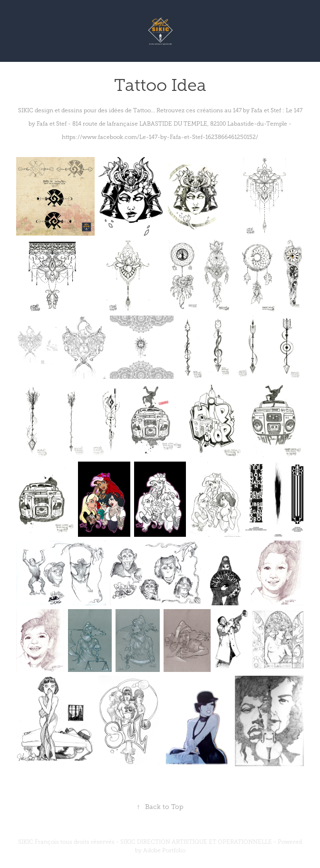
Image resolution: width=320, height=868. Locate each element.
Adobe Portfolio (164, 850)
